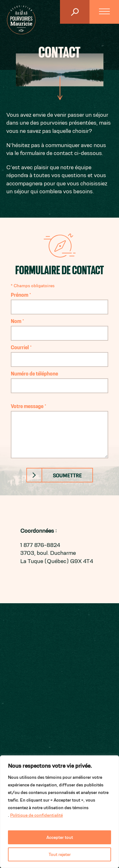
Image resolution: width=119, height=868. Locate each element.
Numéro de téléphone (60, 379)
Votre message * (60, 431)
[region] (60, 812)
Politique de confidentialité (36, 815)
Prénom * (60, 301)
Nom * (60, 327)
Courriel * (60, 353)
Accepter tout (60, 837)
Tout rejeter (60, 854)
